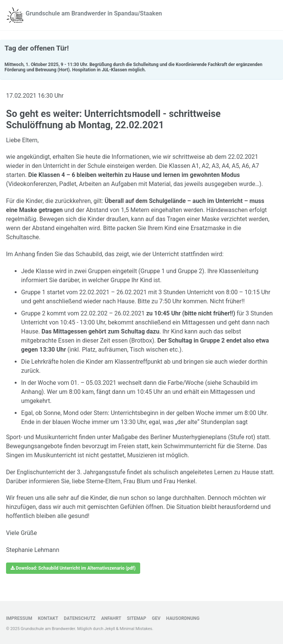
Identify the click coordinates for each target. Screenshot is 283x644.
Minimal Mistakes (136, 629)
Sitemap (137, 618)
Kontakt (48, 618)
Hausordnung (183, 618)
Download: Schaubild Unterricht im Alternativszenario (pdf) (73, 568)
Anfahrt (111, 618)
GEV (156, 618)
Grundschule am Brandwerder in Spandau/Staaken (94, 13)
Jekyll (110, 629)
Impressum (19, 618)
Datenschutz (80, 618)
